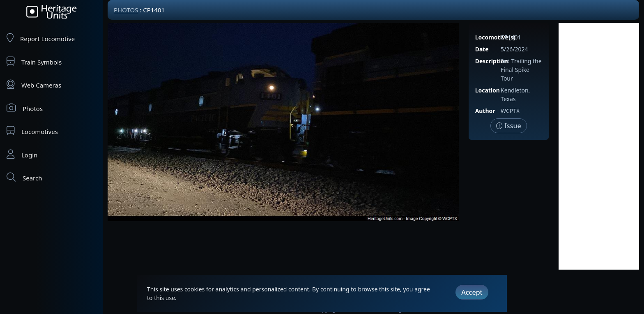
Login (22, 154)
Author (485, 111)
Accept (472, 292)
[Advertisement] (599, 146)
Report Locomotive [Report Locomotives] (41, 38)
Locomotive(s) (495, 37)
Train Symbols (34, 61)
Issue (509, 126)
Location (488, 90)
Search (24, 177)
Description (492, 61)
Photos (25, 108)
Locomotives (32, 131)
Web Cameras (34, 84)
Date (482, 49)
